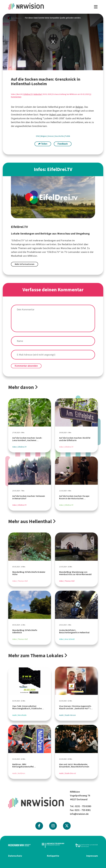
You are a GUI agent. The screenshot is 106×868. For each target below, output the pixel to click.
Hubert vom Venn (58, 115)
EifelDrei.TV (28, 94)
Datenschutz (15, 856)
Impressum (92, 856)
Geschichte (60, 136)
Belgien (79, 107)
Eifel (38, 136)
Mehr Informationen (25, 264)
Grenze (51, 136)
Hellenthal (38, 94)
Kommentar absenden (26, 366)
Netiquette (53, 856)
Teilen (43, 144)
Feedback (63, 144)
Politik (68, 136)
